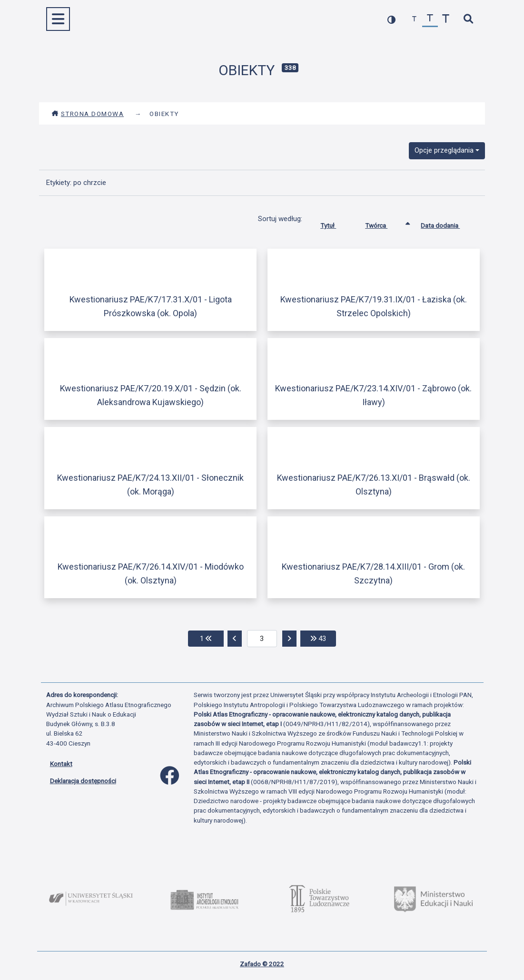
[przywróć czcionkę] (430, 19)
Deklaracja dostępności (83, 781)
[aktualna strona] (262, 639)
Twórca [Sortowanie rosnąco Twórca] (383, 223)
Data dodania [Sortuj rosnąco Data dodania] (447, 223)
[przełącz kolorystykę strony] (391, 19)
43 (323, 638)
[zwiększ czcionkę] (446, 19)
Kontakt (61, 764)
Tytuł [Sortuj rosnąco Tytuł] (335, 223)
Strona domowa (88, 114)
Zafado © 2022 (262, 964)
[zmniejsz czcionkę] (414, 19)
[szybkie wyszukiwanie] (469, 19)
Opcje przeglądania (444, 150)
